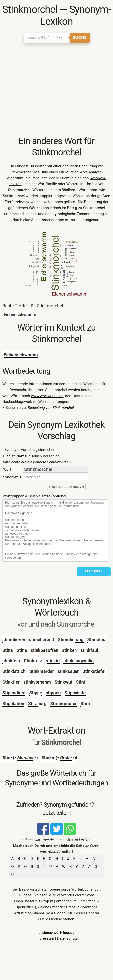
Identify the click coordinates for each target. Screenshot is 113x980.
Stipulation (13, 703)
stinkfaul (89, 650)
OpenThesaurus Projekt (34, 901)
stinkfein (11, 661)
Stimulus (96, 640)
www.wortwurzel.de (47, 396)
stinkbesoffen (44, 650)
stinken (69, 650)
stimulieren (14, 640)
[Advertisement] (56, 90)
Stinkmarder (41, 671)
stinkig (53, 661)
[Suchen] (47, 38)
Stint (81, 682)
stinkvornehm (37, 682)
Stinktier (11, 682)
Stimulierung (71, 640)
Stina (8, 650)
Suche (80, 38)
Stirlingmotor (63, 703)
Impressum (45, 938)
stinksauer (68, 671)
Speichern (94, 571)
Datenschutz (67, 938)
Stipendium (14, 693)
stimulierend (41, 640)
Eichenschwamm (21, 355)
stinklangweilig (78, 661)
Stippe (36, 693)
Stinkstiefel (94, 671)
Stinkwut (63, 682)
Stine (22, 650)
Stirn (85, 703)
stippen (53, 693)
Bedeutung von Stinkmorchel (51, 408)
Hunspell (26, 895)
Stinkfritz (33, 661)
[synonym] (56, 477)
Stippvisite (75, 693)
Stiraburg (37, 703)
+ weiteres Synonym (67, 487)
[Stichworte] (55, 531)
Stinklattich (14, 671)
